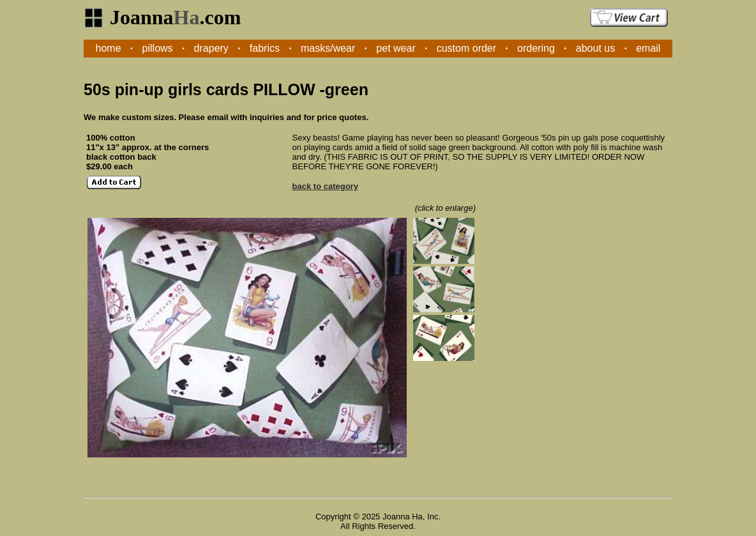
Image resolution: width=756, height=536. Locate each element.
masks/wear (328, 48)
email (648, 48)
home (109, 48)
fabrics (265, 48)
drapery (211, 48)
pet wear (396, 48)
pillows (158, 48)
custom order (466, 48)
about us (595, 48)
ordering (536, 48)
